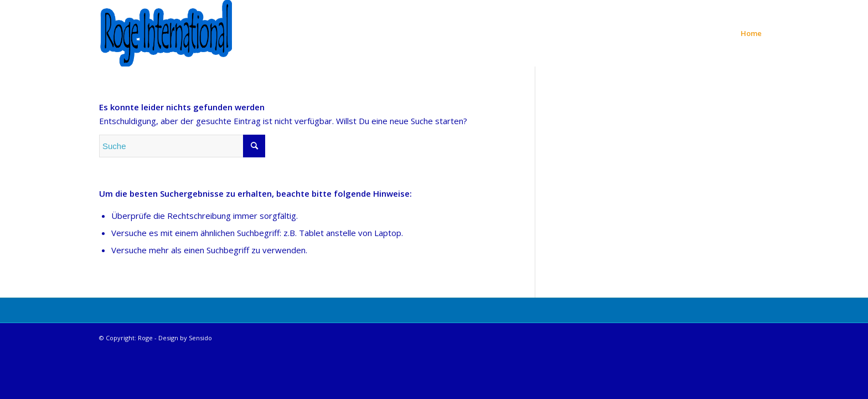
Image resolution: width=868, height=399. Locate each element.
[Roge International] (166, 33)
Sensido (200, 338)
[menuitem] (751, 33)
